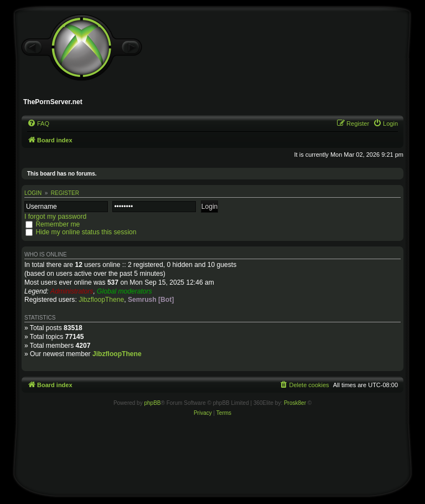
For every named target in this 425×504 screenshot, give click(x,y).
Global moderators (124, 291)
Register (65, 193)
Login (33, 193)
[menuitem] (38, 124)
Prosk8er (295, 403)
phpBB (152, 403)
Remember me (58, 224)
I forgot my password (55, 217)
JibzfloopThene (101, 300)
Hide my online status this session (86, 232)
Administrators (72, 291)
